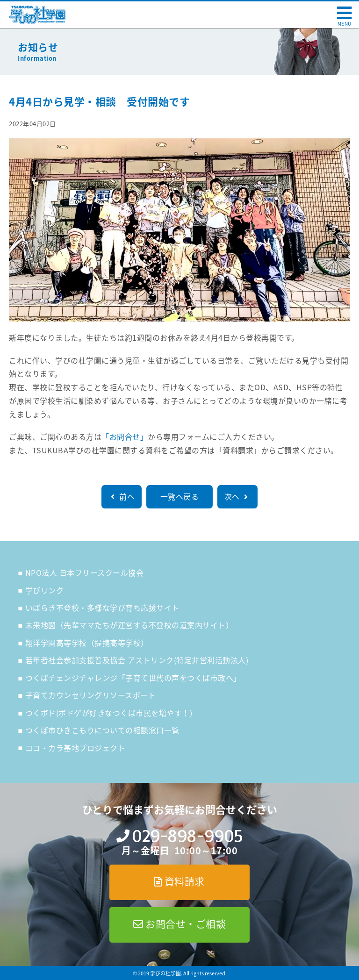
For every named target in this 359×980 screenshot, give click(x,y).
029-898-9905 (187, 836)
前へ (122, 496)
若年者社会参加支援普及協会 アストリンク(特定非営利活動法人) (137, 660)
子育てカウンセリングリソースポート (91, 695)
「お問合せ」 (125, 436)
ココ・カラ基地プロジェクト (75, 748)
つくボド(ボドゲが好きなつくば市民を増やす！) (109, 713)
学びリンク (45, 590)
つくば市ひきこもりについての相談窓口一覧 (102, 730)
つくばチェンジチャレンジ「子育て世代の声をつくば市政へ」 (133, 678)
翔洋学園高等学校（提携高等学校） (87, 643)
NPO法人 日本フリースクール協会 (85, 572)
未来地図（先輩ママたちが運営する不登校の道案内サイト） (129, 625)
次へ (237, 496)
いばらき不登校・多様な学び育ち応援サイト (102, 608)
